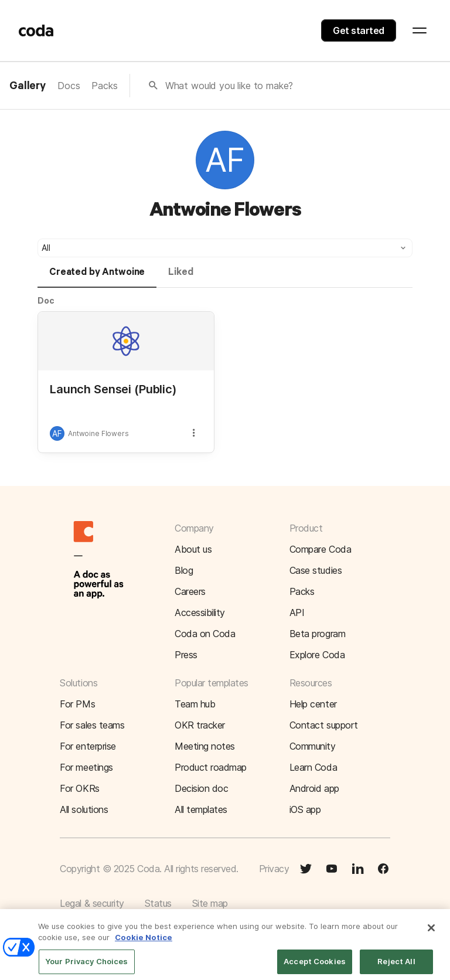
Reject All (396, 967)
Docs (69, 86)
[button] (225, 248)
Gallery (28, 86)
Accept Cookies (315, 967)
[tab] (97, 277)
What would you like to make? (229, 86)
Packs (104, 86)
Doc (46, 300)
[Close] (431, 934)
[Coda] (36, 30)
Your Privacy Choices (87, 967)
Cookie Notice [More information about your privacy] (144, 944)
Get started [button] (359, 30)
